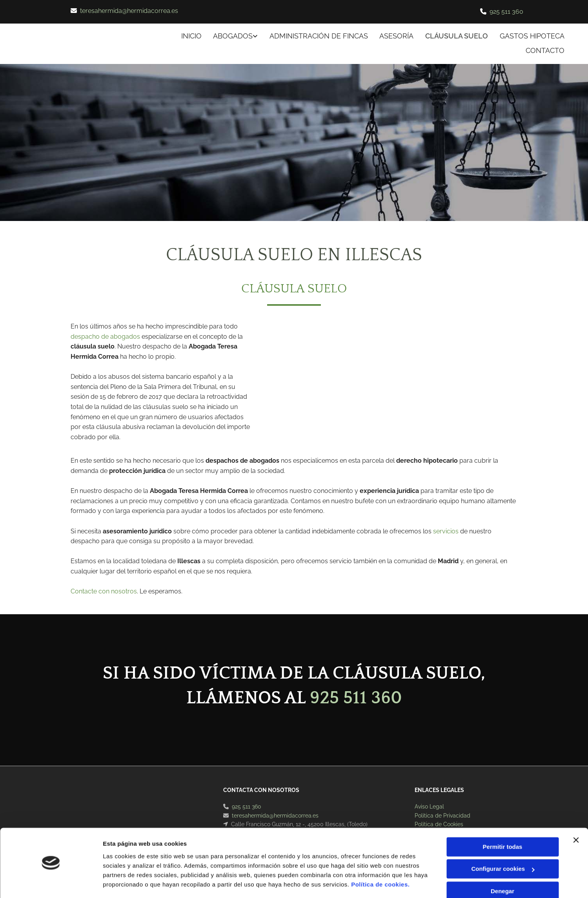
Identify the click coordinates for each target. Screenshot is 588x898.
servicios (446, 531)
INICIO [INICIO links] (191, 36)
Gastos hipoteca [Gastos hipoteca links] (532, 36)
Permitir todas (503, 823)
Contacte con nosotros (104, 591)
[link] (229, 37)
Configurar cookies (503, 845)
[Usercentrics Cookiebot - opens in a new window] (51, 883)
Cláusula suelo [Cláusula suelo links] (457, 36)
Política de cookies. (380, 861)
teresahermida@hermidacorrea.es (129, 11)
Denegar (502, 868)
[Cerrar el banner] (576, 816)
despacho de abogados (105, 337)
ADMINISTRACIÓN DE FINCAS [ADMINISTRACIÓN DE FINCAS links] (318, 36)
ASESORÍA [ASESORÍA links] (396, 36)
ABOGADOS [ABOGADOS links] (232, 36)
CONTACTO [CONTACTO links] (545, 50)
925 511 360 (506, 12)
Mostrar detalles (126, 882)
